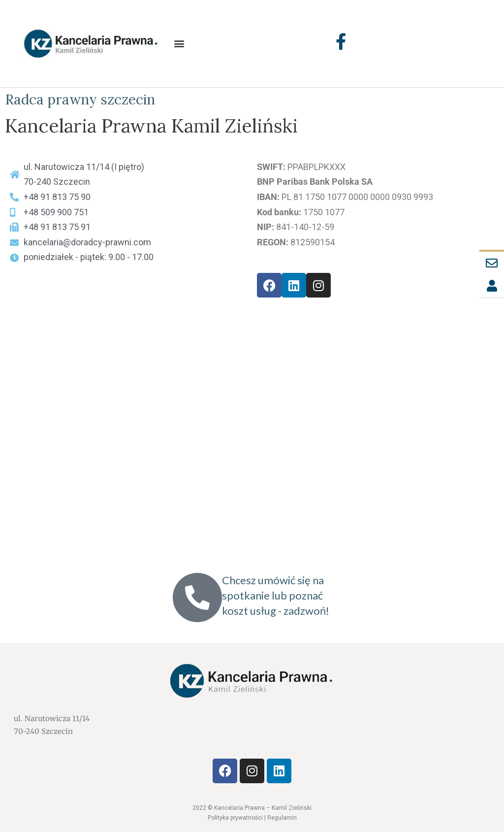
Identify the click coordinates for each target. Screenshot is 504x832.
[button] (179, 44)
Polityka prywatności (235, 818)
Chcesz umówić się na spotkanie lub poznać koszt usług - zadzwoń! (276, 595)
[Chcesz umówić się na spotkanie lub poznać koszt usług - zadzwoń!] (197, 598)
